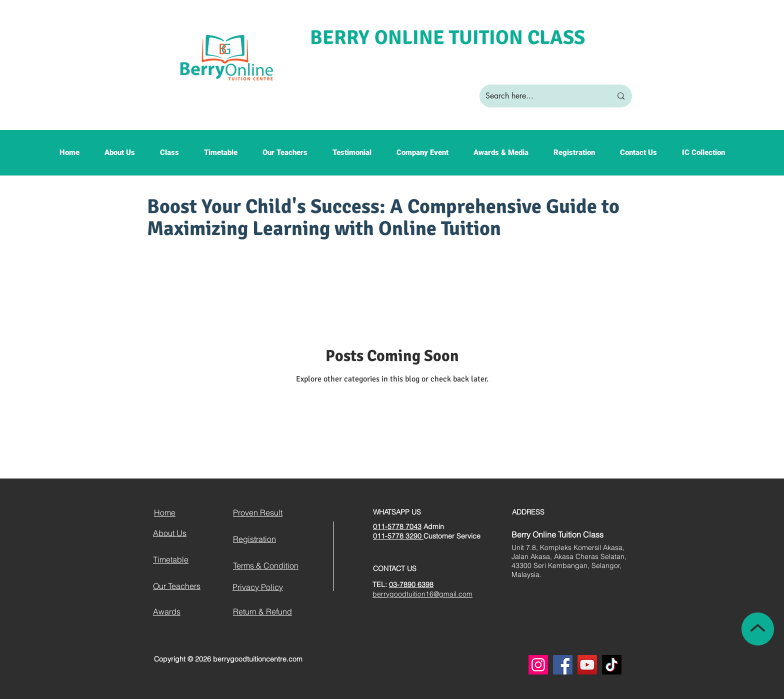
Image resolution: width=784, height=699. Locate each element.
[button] (120, 156)
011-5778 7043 (397, 526)
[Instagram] (538, 665)
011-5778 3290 (398, 536)
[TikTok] (612, 665)
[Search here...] (541, 96)
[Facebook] (563, 665)
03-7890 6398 (411, 584)
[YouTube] (587, 665)
